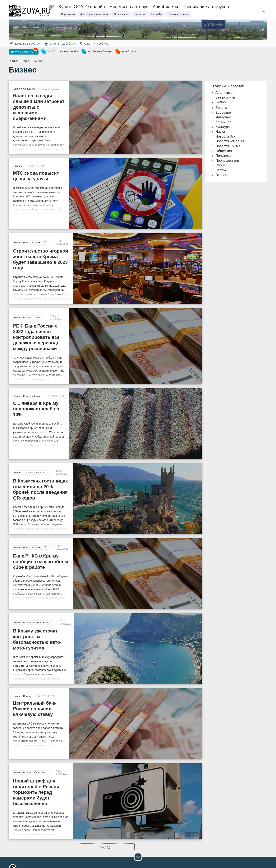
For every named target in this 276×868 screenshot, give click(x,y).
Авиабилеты (165, 7)
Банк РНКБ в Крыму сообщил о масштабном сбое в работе (40, 530)
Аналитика (224, 93)
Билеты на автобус (129, 7)
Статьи (50, 725)
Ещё (105, 800)
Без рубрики (225, 98)
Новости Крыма (32, 226)
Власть (27, 299)
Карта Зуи (157, 14)
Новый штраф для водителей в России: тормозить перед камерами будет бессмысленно (37, 745)
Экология (223, 175)
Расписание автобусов (206, 7)
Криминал (223, 122)
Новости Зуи (225, 137)
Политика (38, 299)
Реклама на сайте (178, 14)
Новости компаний (230, 142)
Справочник (68, 14)
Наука (220, 132)
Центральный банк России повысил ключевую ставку (35, 671)
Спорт (220, 166)
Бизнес (18, 89)
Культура (223, 127)
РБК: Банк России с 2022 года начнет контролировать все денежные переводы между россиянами (41, 317)
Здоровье (29, 442)
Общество (29, 89)
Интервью (223, 117)
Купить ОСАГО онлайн (82, 7)
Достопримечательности (94, 14)
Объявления (121, 14)
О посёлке (140, 14)
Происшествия (227, 161)
